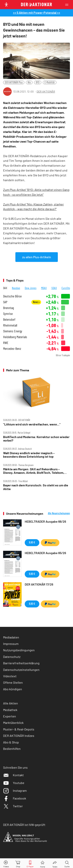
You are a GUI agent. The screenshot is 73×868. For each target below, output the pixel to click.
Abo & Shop (11, 742)
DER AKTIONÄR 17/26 (39, 584)
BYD (38, 82)
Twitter (13, 806)
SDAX (54, 288)
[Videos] (6, 863)
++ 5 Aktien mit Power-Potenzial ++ (37, 13)
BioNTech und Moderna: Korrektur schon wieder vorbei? (36, 439)
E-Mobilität (50, 82)
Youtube (14, 783)
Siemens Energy (13, 331)
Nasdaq (16, 288)
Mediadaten (11, 637)
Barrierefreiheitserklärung (21, 663)
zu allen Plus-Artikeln (37, 257)
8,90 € (32, 604)
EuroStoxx (67, 288)
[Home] (43, 863)
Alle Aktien (11, 703)
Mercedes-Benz (12, 349)
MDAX (44, 288)
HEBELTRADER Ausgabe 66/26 (45, 521)
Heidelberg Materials (15, 337)
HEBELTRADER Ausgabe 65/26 (45, 553)
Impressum (11, 644)
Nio (29, 82)
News (36, 302)
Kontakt (13, 775)
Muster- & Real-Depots (19, 729)
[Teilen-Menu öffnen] (55, 863)
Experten (10, 716)
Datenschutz (12, 657)
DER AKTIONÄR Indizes (19, 736)
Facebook (15, 798)
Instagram (15, 790)
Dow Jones (31, 288)
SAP (5, 302)
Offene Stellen (13, 682)
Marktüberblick (13, 723)
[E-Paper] (30, 863)
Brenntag (8, 308)
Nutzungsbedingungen (19, 650)
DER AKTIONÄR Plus (14, 82)
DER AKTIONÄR (46, 91)
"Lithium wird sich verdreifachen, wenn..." (32, 424)
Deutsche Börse (12, 296)
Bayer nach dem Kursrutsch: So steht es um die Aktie (36, 487)
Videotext (10, 676)
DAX (5, 288)
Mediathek (10, 710)
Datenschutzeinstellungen (21, 670)
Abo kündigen (13, 689)
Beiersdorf (9, 319)
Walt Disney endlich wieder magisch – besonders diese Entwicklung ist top (29, 455)
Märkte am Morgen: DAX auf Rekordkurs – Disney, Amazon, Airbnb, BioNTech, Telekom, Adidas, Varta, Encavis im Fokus (34, 471)
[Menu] (68, 5)
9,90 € (32, 542)
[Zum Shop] (18, 863)
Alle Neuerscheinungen (59, 513)
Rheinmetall (10, 325)
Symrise (8, 314)
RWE (6, 343)
